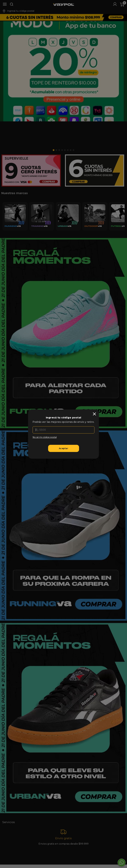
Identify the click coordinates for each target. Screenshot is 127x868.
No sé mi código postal (45, 437)
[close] (94, 414)
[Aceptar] (64, 448)
